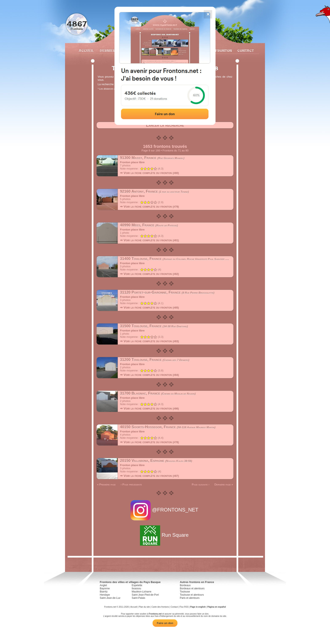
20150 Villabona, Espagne (156, 461)
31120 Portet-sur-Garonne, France (167, 292)
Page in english (198, 607)
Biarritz (104, 592)
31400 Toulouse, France (180, 259)
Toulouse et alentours (192, 595)
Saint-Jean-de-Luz (110, 598)
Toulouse (185, 592)
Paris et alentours (190, 598)
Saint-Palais (138, 598)
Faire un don (165, 623)
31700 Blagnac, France (158, 393)
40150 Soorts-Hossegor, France (168, 427)
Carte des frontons (160, 607)
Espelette (137, 585)
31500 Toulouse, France (154, 326)
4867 (77, 24)
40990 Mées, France (149, 225)
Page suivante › (201, 484)
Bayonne (105, 588)
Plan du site (144, 607)
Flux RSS (184, 607)
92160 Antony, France (154, 191)
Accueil (86, 50)
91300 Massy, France (152, 158)
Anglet (103, 585)
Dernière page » (224, 484)
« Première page (106, 484)
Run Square (165, 535)
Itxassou (136, 588)
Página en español (217, 607)
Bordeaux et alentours (192, 588)
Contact (245, 50)
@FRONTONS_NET (165, 510)
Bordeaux (185, 585)
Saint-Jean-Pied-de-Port (145, 595)
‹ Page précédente (131, 484)
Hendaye (105, 595)
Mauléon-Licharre (142, 592)
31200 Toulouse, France (155, 360)
